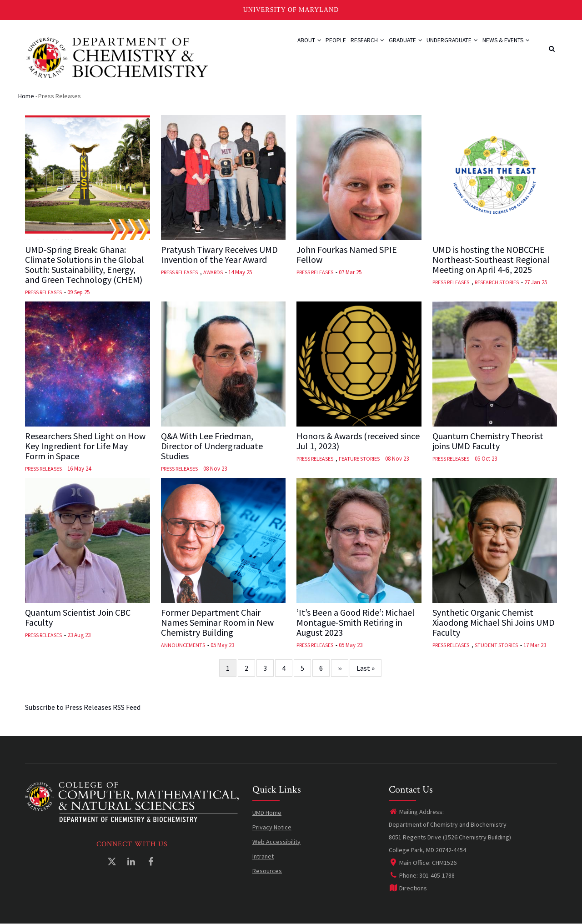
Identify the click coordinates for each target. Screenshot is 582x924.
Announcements (183, 645)
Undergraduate (444, 46)
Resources (267, 871)
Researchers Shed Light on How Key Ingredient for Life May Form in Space (85, 446)
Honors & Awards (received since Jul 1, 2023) (358, 441)
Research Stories (497, 282)
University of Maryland (291, 10)
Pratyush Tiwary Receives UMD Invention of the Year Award (219, 255)
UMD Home (267, 813)
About (279, 46)
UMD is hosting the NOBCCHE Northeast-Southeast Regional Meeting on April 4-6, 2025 (491, 260)
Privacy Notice (272, 827)
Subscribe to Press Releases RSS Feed (83, 707)
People (311, 46)
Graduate (391, 46)
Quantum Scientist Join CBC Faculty (78, 618)
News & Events (503, 46)
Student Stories (496, 645)
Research (348, 46)
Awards (213, 272)
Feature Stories (359, 459)
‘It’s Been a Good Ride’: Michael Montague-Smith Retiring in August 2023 (356, 623)
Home (26, 96)
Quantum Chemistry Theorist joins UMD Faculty (488, 441)
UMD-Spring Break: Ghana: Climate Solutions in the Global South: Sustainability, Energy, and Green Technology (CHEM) (85, 265)
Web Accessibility (276, 842)
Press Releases (43, 292)
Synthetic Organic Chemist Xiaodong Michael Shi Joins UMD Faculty (494, 623)
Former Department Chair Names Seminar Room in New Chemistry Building (217, 623)
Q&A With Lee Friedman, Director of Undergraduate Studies (212, 446)
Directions (408, 888)
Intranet (263, 856)
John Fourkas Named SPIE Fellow (347, 255)
